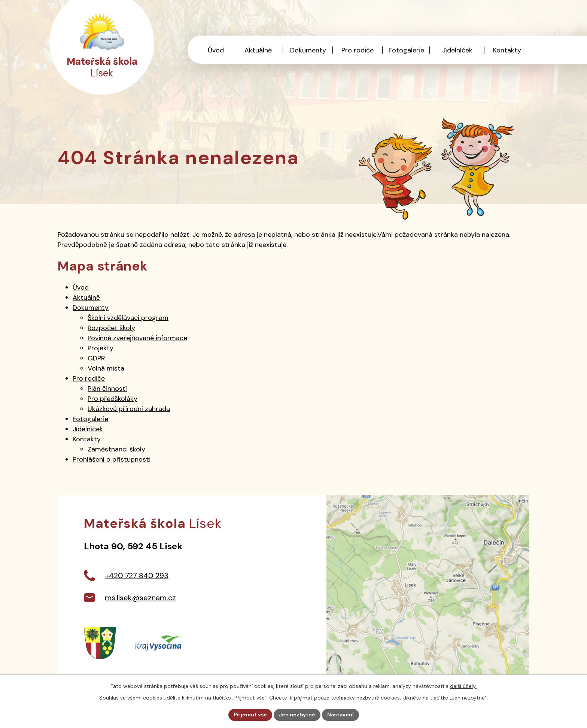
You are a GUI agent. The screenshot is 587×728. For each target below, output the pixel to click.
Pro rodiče (358, 50)
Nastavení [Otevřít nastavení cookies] (340, 715)
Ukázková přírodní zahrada (129, 409)
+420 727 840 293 (137, 576)
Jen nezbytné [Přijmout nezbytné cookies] (297, 715)
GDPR (96, 358)
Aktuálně (258, 50)
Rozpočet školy (111, 328)
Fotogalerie (406, 50)
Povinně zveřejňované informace (137, 338)
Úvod (216, 50)
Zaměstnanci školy (116, 449)
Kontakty (507, 50)
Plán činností (107, 389)
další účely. (463, 686)
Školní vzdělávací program (128, 318)
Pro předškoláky (112, 399)
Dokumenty (308, 50)
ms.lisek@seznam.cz (140, 598)
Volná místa (106, 368)
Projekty (101, 348)
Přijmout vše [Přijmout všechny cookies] (250, 715)
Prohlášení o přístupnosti (112, 459)
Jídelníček (457, 50)
